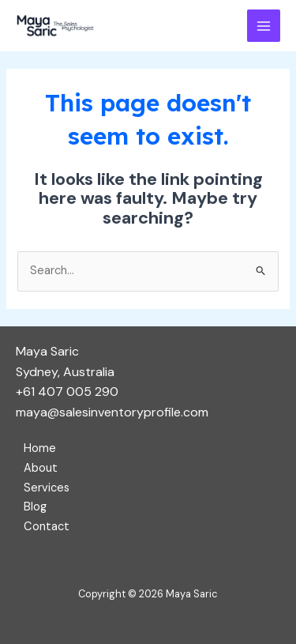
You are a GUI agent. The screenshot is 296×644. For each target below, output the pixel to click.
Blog (35, 507)
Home (40, 448)
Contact (47, 527)
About (41, 468)
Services (47, 488)
